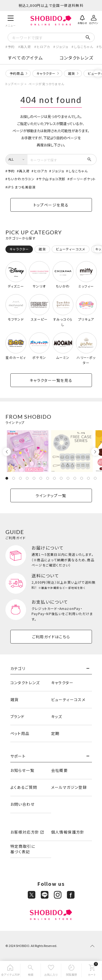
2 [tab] (14, 478)
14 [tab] (95, 478)
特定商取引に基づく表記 (23, 849)
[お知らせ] (82, 19)
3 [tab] (20, 478)
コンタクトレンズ (77, 58)
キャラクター (46, 73)
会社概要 (60, 770)
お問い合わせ (22, 804)
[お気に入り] (51, 970)
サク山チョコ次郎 (52, 179)
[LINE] (45, 895)
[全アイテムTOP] (10, 970)
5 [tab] (34, 478)
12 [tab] (82, 478)
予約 (11, 47)
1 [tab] (7, 478)
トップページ (15, 84)
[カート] (92, 970)
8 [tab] (54, 478)
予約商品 (17, 73)
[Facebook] (71, 895)
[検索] (31, 970)
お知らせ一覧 (22, 770)
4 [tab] (27, 478)
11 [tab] (75, 478)
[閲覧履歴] (71, 970)
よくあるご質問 (24, 787)
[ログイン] (94, 19)
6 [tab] (41, 478)
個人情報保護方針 (68, 832)
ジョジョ (62, 47)
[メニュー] (11, 20)
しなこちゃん (84, 47)
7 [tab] (48, 478)
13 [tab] (88, 478)
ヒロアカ (44, 47)
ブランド (18, 716)
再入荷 (26, 47)
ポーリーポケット (83, 179)
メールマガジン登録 (69, 787)
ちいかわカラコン (21, 179)
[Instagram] (58, 895)
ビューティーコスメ (68, 699)
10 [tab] (68, 478)
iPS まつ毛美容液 (22, 187)
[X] (32, 895)
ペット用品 (20, 733)
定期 (55, 733)
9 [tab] (61, 478)
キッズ (57, 716)
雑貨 (72, 73)
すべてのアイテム (25, 58)
